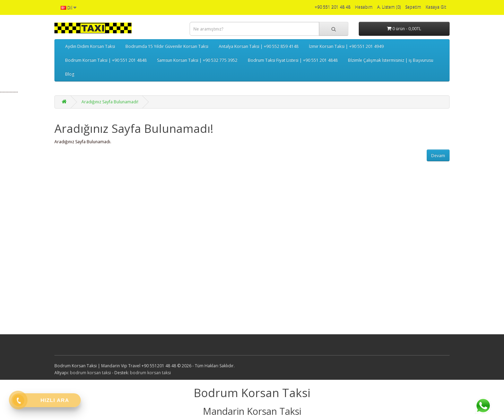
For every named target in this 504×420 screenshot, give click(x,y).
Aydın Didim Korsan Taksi (90, 46)
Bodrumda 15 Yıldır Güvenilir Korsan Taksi (167, 46)
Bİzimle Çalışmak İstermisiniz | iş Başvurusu (391, 60)
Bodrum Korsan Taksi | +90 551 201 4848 (106, 60)
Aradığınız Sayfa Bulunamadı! (110, 102)
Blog (70, 74)
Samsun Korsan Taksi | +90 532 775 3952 (197, 60)
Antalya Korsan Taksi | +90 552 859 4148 (259, 46)
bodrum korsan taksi (90, 373)
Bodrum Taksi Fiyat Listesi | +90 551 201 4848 (293, 60)
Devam (438, 156)
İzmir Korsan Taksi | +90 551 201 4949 (346, 46)
